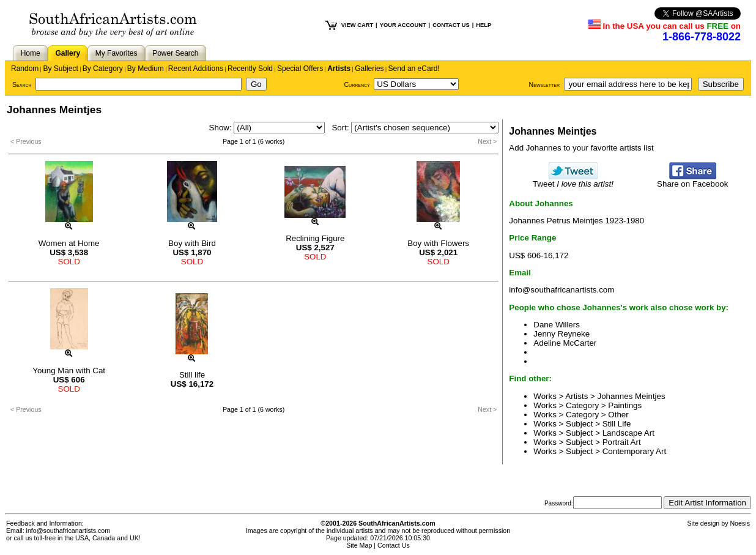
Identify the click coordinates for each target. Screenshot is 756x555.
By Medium (146, 69)
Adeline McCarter (565, 343)
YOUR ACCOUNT (403, 25)
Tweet (573, 180)
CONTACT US (451, 25)
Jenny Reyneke (561, 334)
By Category (103, 69)
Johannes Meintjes (632, 396)
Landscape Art (628, 433)
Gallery (68, 53)
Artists (339, 69)
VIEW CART (357, 25)
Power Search (175, 53)
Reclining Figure (315, 238)
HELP (484, 25)
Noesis (740, 523)
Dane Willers (557, 325)
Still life (192, 375)
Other (618, 415)
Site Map (359, 545)
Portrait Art (622, 442)
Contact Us (394, 545)
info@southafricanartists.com (561, 290)
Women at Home (69, 243)
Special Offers (300, 69)
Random (25, 69)
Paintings (625, 405)
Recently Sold (250, 69)
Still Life (617, 424)
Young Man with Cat (69, 371)
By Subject (60, 69)
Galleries (369, 69)
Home (31, 53)
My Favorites (117, 53)
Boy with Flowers (438, 243)
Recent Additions (196, 69)
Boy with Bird (192, 243)
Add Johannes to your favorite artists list (581, 148)
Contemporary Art (634, 451)
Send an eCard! (414, 69)
